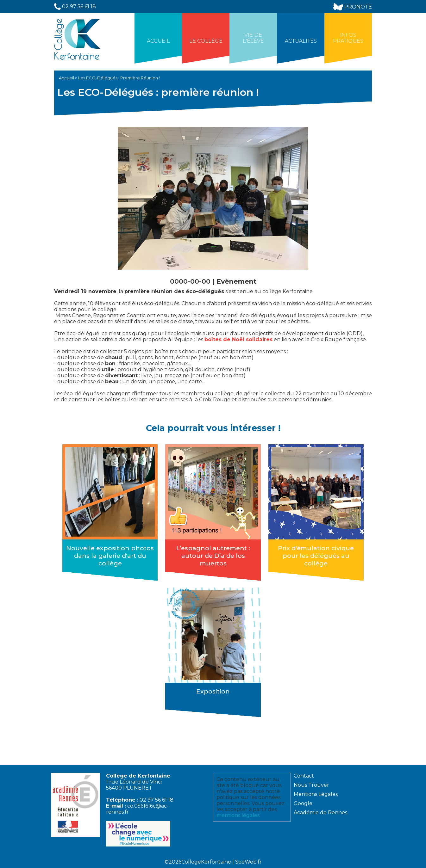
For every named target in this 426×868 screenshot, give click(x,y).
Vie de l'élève (253, 38)
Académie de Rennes (320, 813)
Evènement (236, 281)
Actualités (301, 41)
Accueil (158, 41)
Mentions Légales (316, 794)
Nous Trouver (311, 785)
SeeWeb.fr (248, 862)
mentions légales (238, 815)
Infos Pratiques (348, 38)
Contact (304, 776)
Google (303, 803)
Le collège (206, 41)
